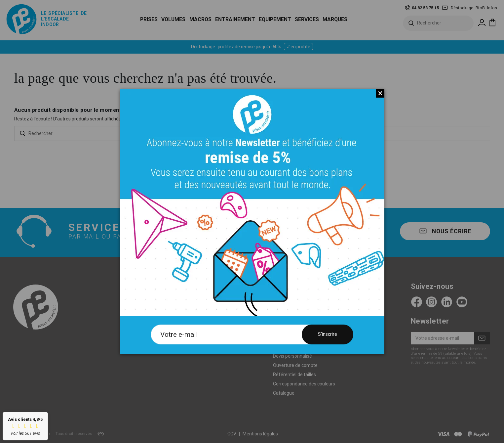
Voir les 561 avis (25, 433)
